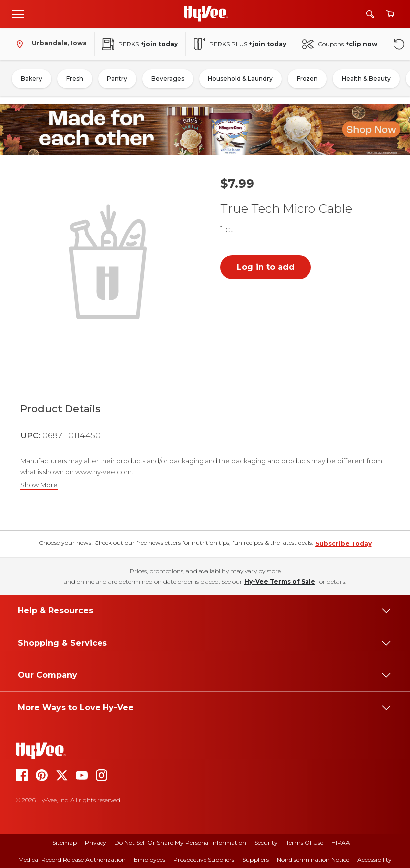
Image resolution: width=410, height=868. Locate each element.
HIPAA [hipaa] (341, 842)
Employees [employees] (150, 859)
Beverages (168, 78)
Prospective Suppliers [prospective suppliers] (204, 859)
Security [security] (266, 842)
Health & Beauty (366, 78)
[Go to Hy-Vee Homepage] (206, 14)
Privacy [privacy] (96, 842)
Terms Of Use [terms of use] (305, 842)
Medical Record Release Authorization (72, 859)
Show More (39, 485)
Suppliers (256, 859)
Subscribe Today (344, 544)
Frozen (307, 78)
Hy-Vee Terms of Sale (280, 582)
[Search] (370, 14)
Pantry (117, 78)
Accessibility (374, 859)
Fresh (75, 78)
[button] (110, 260)
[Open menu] (18, 14)
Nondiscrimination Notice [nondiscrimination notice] (313, 859)
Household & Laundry (240, 78)
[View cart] (390, 14)
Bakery (32, 78)
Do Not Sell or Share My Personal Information (180, 842)
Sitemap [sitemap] (64, 842)
